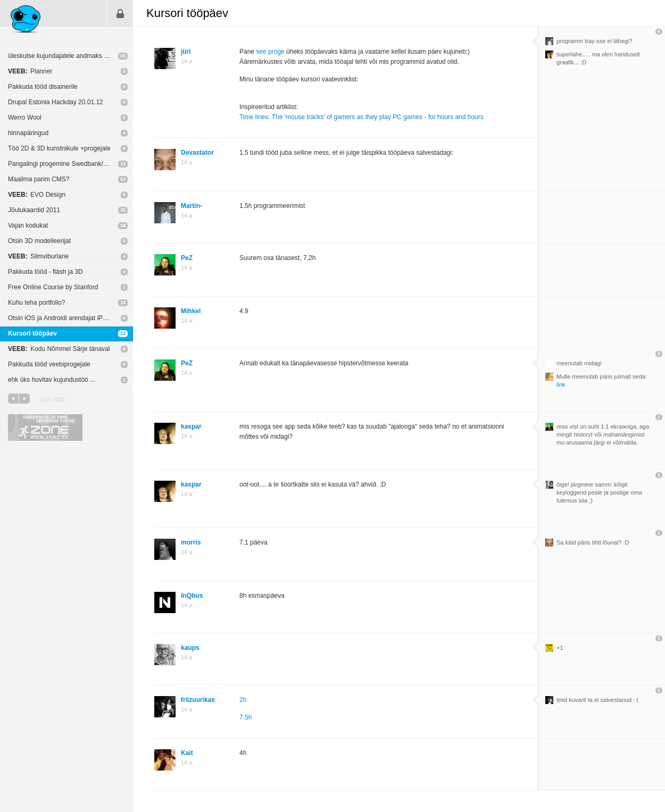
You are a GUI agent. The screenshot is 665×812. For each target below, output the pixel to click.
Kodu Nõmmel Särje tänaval (59, 349)
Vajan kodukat (28, 225)
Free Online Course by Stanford (53, 287)
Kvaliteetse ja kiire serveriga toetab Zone (45, 428)
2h (243, 700)
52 (123, 179)
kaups (190, 648)
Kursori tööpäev (32, 333)
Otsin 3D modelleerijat (39, 241)
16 (123, 303)
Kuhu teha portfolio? (36, 303)
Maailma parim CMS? (39, 179)
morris (191, 542)
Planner (30, 71)
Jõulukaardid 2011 (34, 210)
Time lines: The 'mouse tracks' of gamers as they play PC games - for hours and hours (361, 117)
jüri (186, 52)
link (561, 384)
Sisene (120, 13)
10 (123, 164)
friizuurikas (198, 700)
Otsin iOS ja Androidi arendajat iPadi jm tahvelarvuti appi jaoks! (70, 318)
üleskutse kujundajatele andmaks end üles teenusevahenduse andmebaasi (70, 56)
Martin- (192, 206)
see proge (270, 52)
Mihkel (191, 311)
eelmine (13, 399)
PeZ (187, 258)
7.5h (246, 717)
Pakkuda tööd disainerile (43, 87)
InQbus (192, 596)
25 (123, 56)
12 (123, 333)
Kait (187, 753)
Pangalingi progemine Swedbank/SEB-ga (66, 164)
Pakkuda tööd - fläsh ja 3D (45, 272)
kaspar (191, 426)
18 (123, 225)
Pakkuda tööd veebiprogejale (49, 364)
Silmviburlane (38, 256)
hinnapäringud (28, 133)
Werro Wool (25, 118)
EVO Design (37, 195)
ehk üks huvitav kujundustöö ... (52, 380)
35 (123, 210)
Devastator (197, 153)
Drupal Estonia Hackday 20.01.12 (56, 102)
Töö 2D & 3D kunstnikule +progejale (59, 148)
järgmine (24, 399)
